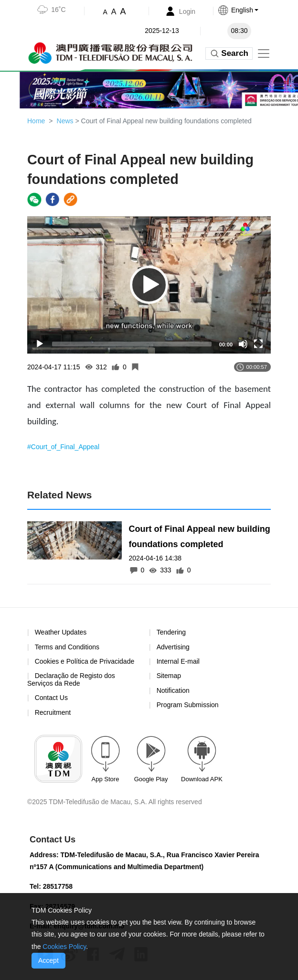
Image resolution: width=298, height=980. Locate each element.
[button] (248, 10)
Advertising (173, 647)
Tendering (171, 632)
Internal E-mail (178, 661)
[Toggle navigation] (264, 54)
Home (36, 121)
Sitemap (169, 676)
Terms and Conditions (67, 647)
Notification (173, 690)
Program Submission (188, 705)
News (65, 121)
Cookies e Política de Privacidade (85, 661)
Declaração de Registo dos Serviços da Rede (71, 679)
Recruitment (53, 712)
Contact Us (51, 698)
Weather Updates (61, 632)
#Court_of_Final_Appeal (63, 447)
